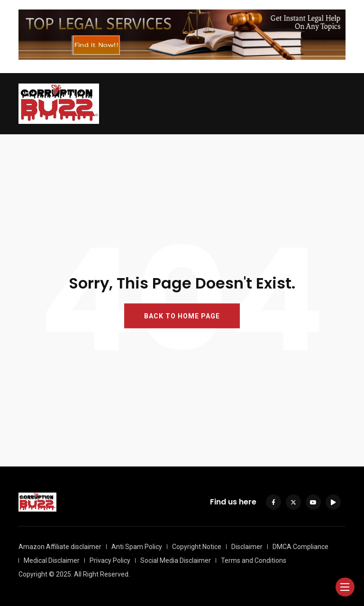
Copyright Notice (197, 547)
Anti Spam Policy (137, 547)
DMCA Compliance (300, 547)
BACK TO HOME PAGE (182, 316)
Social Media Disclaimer (176, 560)
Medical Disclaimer (52, 560)
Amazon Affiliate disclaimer (60, 547)
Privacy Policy (110, 560)
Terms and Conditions (254, 560)
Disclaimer (247, 547)
